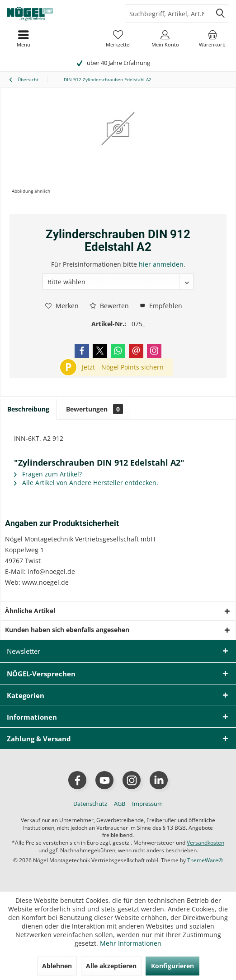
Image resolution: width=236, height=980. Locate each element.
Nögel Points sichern (132, 367)
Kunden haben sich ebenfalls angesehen (67, 630)
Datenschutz (90, 804)
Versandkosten (205, 843)
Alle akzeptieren (111, 966)
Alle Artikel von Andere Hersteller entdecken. (86, 483)
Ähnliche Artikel (30, 611)
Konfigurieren (172, 966)
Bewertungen (94, 409)
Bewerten (109, 306)
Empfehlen (161, 306)
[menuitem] (212, 38)
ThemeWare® (205, 860)
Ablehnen (57, 966)
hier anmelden (161, 264)
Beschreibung (28, 409)
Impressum (147, 804)
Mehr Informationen (131, 943)
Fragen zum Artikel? (48, 474)
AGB (120, 804)
